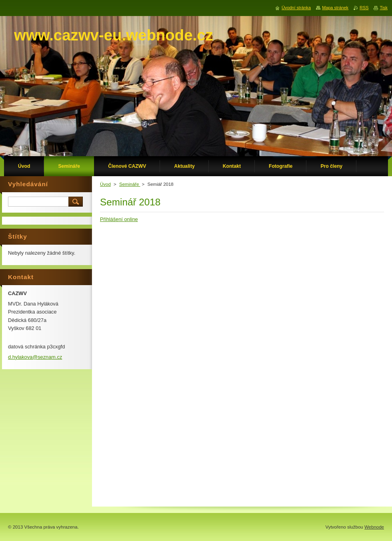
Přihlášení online (119, 219)
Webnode (374, 527)
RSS (364, 8)
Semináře (130, 184)
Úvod (105, 184)
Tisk (384, 8)
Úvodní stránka (296, 8)
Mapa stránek (335, 8)
